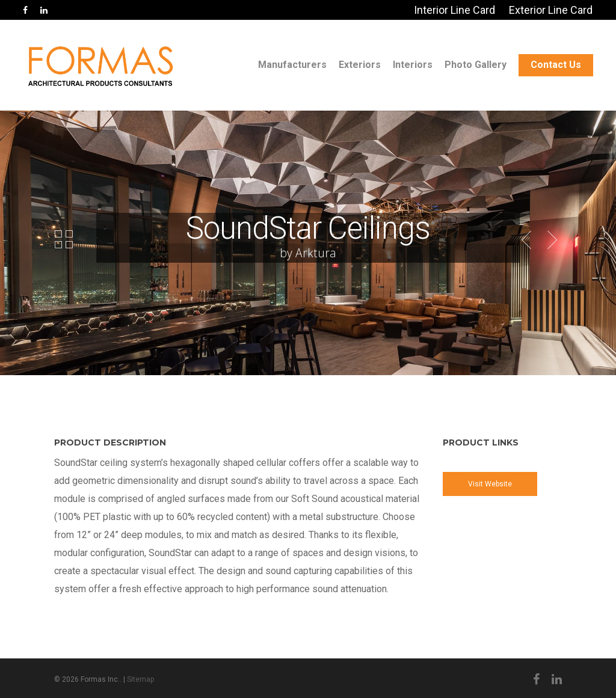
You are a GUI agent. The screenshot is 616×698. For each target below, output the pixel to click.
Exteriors (360, 65)
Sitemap (140, 679)
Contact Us (556, 65)
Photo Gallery (476, 65)
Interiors (413, 65)
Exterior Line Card (551, 10)
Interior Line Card (454, 10)
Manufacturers (292, 65)
